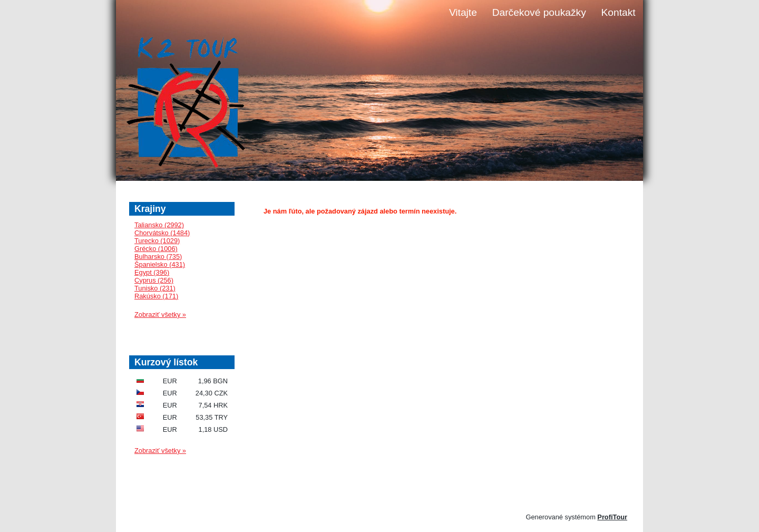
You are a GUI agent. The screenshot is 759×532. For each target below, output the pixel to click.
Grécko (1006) (156, 249)
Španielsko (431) (160, 264)
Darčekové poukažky (539, 12)
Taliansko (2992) (159, 225)
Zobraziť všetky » (160, 315)
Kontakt (619, 12)
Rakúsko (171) (156, 296)
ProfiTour (612, 517)
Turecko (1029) (157, 241)
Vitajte (463, 12)
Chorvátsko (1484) (162, 233)
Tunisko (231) (155, 288)
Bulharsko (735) (158, 257)
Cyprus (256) (154, 280)
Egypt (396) (152, 272)
